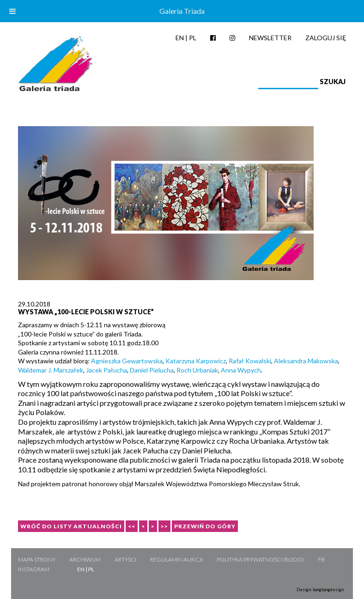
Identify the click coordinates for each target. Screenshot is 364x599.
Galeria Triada (182, 11)
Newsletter (270, 38)
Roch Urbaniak (197, 370)
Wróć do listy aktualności (71, 526)
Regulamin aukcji (176, 559)
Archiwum (85, 559)
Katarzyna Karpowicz (196, 361)
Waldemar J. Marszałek (51, 370)
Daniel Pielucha (152, 370)
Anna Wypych (241, 370)
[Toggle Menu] (12, 11)
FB (321, 559)
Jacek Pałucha (106, 370)
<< (132, 526)
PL (193, 38)
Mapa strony (37, 559)
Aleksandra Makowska (306, 361)
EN (180, 38)
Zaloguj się (326, 38)
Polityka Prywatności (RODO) (260, 559)
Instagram (34, 569)
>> (164, 526)
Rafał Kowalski (250, 361)
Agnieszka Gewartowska (127, 361)
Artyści (125, 559)
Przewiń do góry (205, 526)
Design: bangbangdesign (320, 590)
